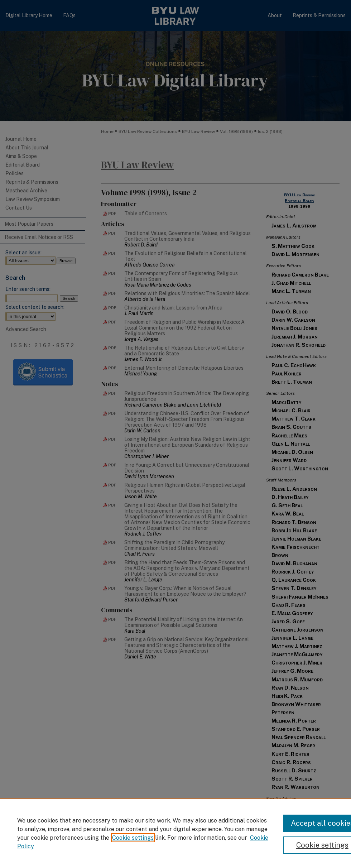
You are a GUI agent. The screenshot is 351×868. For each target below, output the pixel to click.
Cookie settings (133, 838)
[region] (175, 833)
